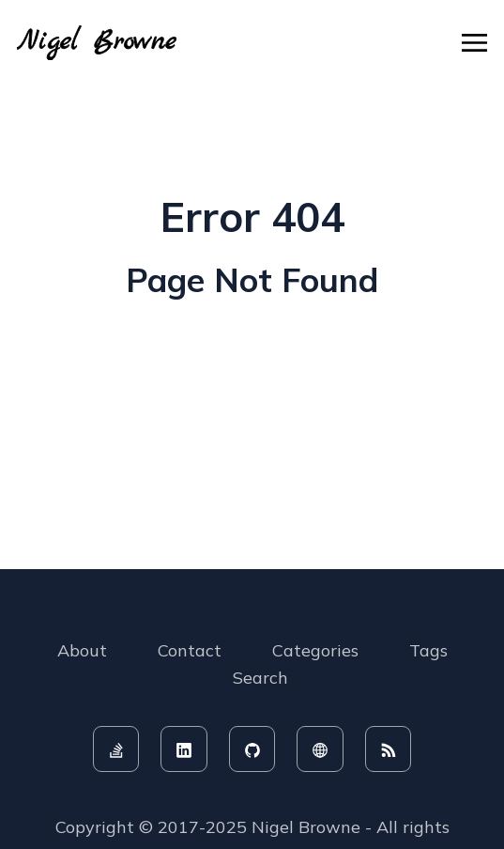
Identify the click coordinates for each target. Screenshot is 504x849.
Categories (315, 650)
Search (260, 678)
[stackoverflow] (116, 749)
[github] (252, 749)
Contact (190, 650)
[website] (320, 749)
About (82, 650)
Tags (428, 650)
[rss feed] (389, 749)
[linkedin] (184, 749)
